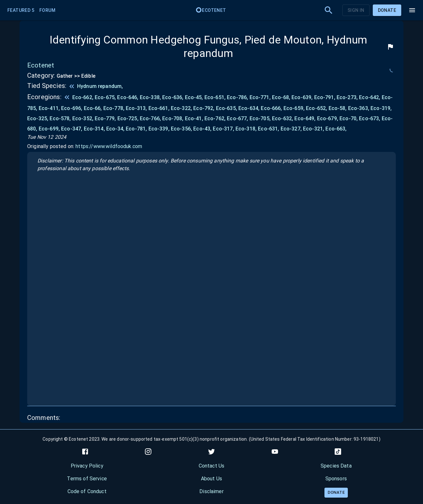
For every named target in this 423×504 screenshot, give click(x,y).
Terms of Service (87, 479)
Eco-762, (216, 118)
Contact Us (212, 466)
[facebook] (85, 452)
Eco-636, (173, 97)
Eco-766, (151, 118)
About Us (211, 479)
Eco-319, (381, 108)
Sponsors (336, 479)
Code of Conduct (87, 491)
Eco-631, (269, 129)
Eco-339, (160, 129)
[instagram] (148, 452)
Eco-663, (336, 129)
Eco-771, (261, 97)
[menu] (412, 10)
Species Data (336, 466)
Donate (387, 10)
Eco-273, (348, 97)
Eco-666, (272, 108)
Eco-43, (203, 129)
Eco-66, (94, 108)
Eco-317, (224, 129)
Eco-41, (195, 118)
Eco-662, (84, 97)
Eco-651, (216, 97)
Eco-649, (306, 118)
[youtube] (275, 452)
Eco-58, (338, 108)
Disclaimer (211, 491)
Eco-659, (295, 108)
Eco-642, (370, 97)
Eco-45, (195, 97)
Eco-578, (61, 118)
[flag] (390, 47)
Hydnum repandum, (100, 86)
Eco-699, (50, 129)
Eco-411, (50, 108)
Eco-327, (292, 129)
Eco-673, (370, 118)
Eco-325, (38, 118)
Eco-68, (282, 97)
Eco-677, (238, 118)
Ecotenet (211, 10)
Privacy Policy (87, 466)
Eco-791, (325, 97)
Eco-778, (115, 108)
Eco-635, (227, 108)
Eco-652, (317, 108)
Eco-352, (84, 118)
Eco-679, (328, 118)
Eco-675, (106, 97)
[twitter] (211, 452)
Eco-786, (238, 97)
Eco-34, (116, 129)
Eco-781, (137, 129)
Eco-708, (173, 118)
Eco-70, (349, 118)
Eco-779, (106, 118)
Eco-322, (182, 108)
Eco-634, (250, 108)
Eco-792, (204, 108)
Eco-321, (314, 129)
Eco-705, (261, 118)
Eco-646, (128, 97)
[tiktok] (338, 452)
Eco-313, (137, 108)
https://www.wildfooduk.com (109, 146)
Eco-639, (303, 97)
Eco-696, (72, 108)
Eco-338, (151, 97)
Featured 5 (21, 10)
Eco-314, (95, 129)
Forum (47, 10)
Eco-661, (160, 108)
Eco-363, (359, 108)
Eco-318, (247, 129)
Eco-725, (129, 118)
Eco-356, (182, 129)
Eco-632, (283, 118)
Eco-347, (72, 129)
